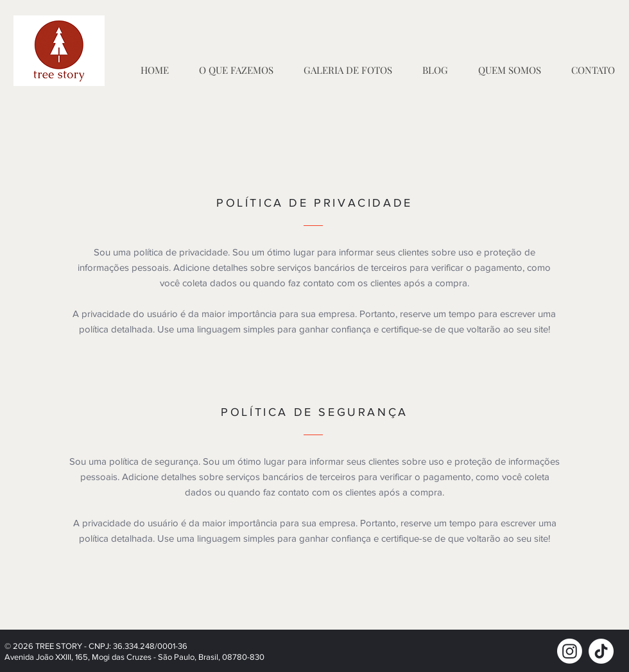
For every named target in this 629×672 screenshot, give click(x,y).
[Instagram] (570, 651)
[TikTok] (601, 651)
